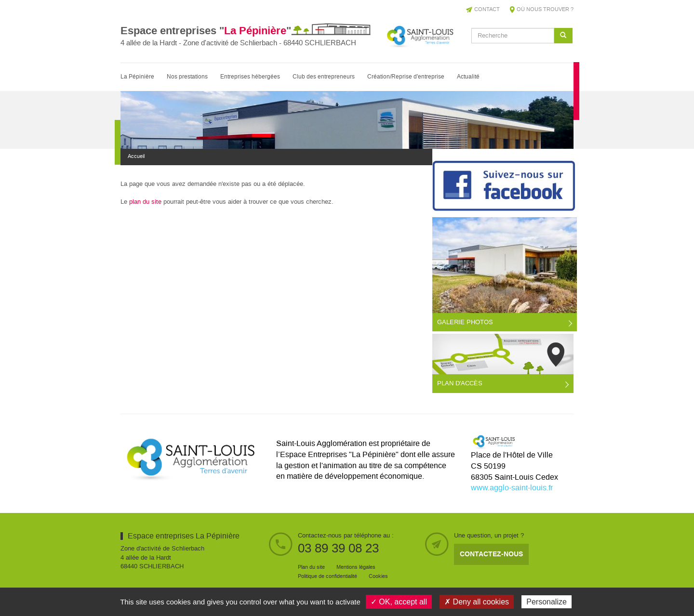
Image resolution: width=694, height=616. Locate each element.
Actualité (468, 77)
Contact (487, 10)
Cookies (378, 577)
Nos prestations (187, 77)
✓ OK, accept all (399, 602)
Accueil (136, 157)
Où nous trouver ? (545, 10)
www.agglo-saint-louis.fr (512, 488)
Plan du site (311, 567)
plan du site (145, 202)
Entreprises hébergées (250, 77)
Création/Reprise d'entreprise (406, 77)
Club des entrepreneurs (324, 77)
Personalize (547, 602)
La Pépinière (137, 77)
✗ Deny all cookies (477, 602)
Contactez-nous (491, 554)
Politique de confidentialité (327, 577)
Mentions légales (356, 567)
